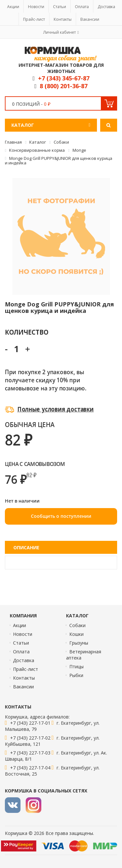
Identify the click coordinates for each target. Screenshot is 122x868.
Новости (36, 7)
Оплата (82, 7)
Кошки (76, 634)
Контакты (63, 19)
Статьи (60, 7)
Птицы (76, 666)
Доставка (106, 7)
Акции (13, 7)
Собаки (77, 625)
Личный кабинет (60, 32)
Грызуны (79, 643)
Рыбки (76, 675)
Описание (26, 547)
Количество (27, 332)
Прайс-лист (34, 19)
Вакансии (90, 19)
